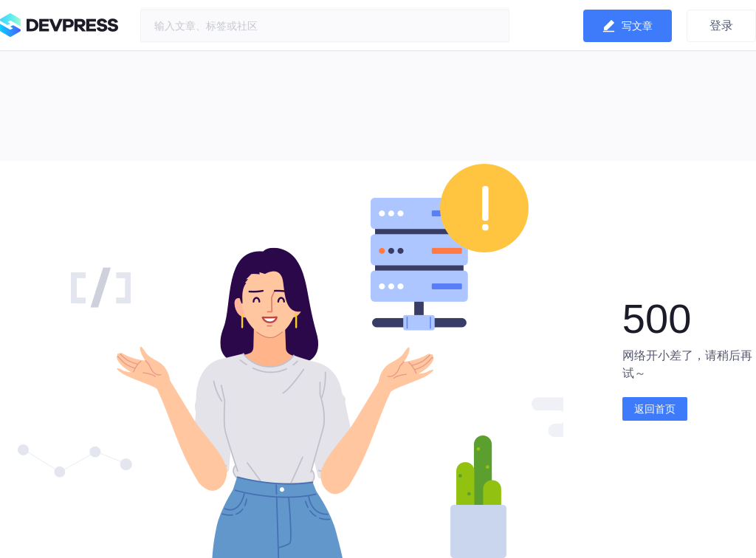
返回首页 (655, 409)
